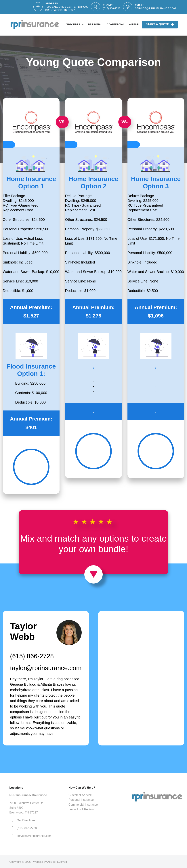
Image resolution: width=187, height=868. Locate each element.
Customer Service (80, 795)
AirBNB (134, 24)
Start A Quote (160, 25)
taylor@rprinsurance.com (46, 668)
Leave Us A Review (81, 809)
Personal (95, 24)
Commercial (116, 24)
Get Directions (26, 820)
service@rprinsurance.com (155, 8)
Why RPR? (76, 25)
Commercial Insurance (83, 805)
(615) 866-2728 (112, 8)
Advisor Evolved (57, 862)
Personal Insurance (81, 800)
